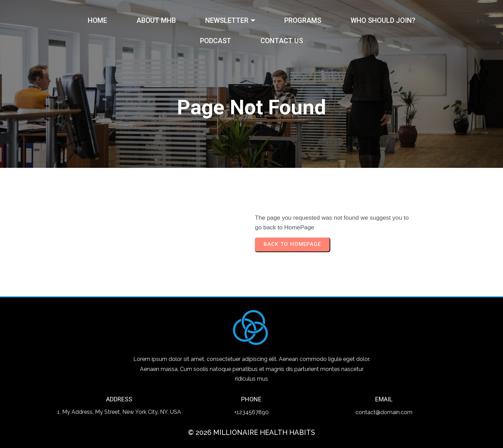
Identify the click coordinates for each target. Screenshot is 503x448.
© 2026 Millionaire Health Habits (251, 432)
